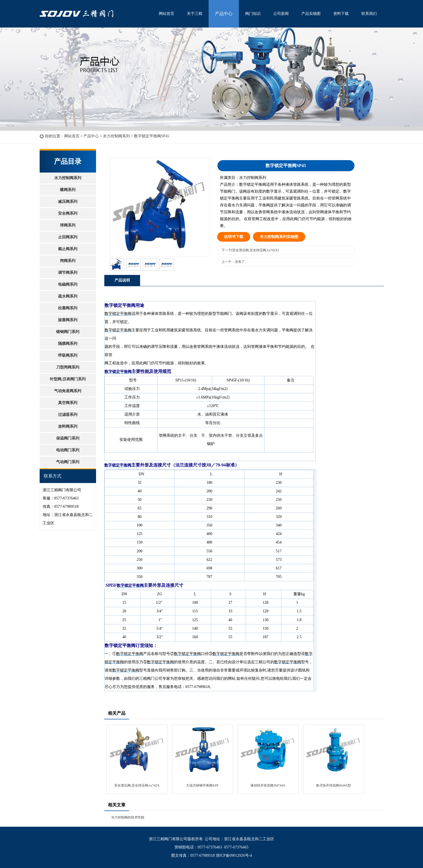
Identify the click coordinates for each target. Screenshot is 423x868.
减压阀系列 (68, 202)
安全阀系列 (68, 213)
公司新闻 (281, 14)
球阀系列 (68, 225)
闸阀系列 (68, 261)
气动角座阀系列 (68, 391)
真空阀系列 (68, 403)
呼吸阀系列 (68, 355)
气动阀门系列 (68, 462)
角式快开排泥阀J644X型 (333, 785)
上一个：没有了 (233, 262)
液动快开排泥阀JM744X (268, 785)
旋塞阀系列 (68, 320)
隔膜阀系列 (68, 344)
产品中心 (224, 14)
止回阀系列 (68, 237)
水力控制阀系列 (116, 136)
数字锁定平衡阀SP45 (152, 136)
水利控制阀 (96, 14)
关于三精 (195, 14)
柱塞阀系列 (68, 308)
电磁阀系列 (68, 284)
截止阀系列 (68, 249)
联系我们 (369, 14)
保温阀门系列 (68, 438)
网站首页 (167, 14)
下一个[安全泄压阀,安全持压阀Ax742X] (250, 250)
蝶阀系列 (68, 190)
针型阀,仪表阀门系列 (68, 379)
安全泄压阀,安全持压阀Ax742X (137, 785)
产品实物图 (311, 14)
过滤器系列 (68, 415)
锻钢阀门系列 (68, 332)
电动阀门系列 (68, 450)
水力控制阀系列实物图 (279, 237)
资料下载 (341, 14)
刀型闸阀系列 (68, 367)
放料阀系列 (68, 426)
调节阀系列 (68, 273)
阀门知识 (253, 14)
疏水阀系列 (68, 296)
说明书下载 (234, 237)
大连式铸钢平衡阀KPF (202, 785)
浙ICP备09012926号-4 (234, 855)
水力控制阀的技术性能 (128, 817)
